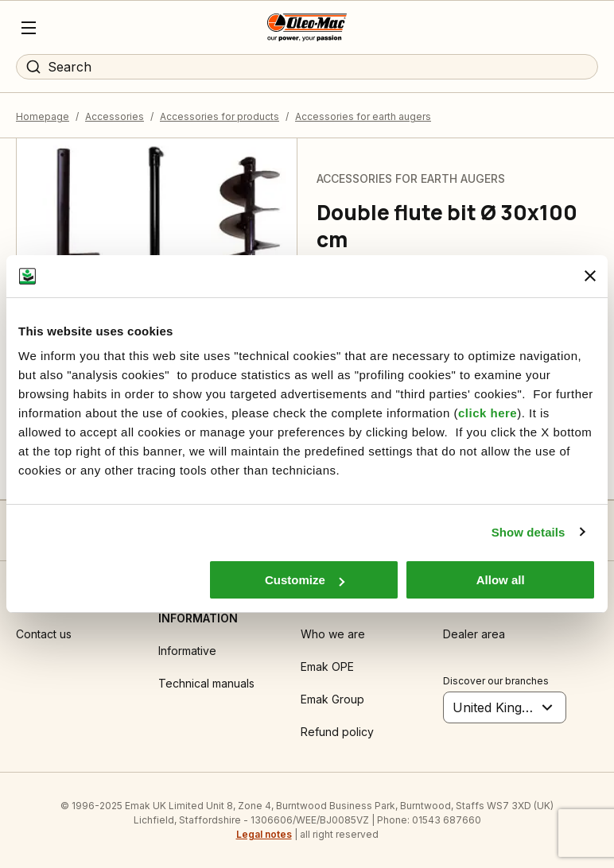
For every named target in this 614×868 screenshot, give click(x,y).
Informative (187, 651)
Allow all (501, 580)
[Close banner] (590, 276)
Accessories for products (220, 116)
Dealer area (474, 634)
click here (488, 413)
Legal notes (264, 834)
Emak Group (332, 699)
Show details (529, 532)
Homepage (43, 116)
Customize (305, 580)
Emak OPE (327, 666)
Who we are (333, 634)
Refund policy (337, 732)
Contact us (44, 634)
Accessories (115, 116)
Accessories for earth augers (363, 116)
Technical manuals (206, 683)
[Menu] (29, 28)
